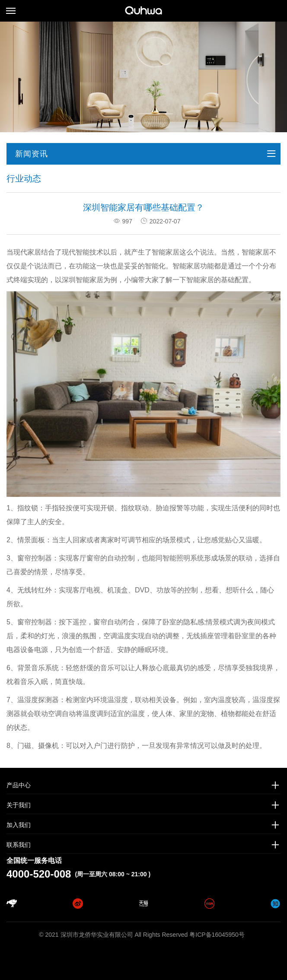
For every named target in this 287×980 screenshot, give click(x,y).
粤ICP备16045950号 (217, 935)
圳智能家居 (86, 280)
